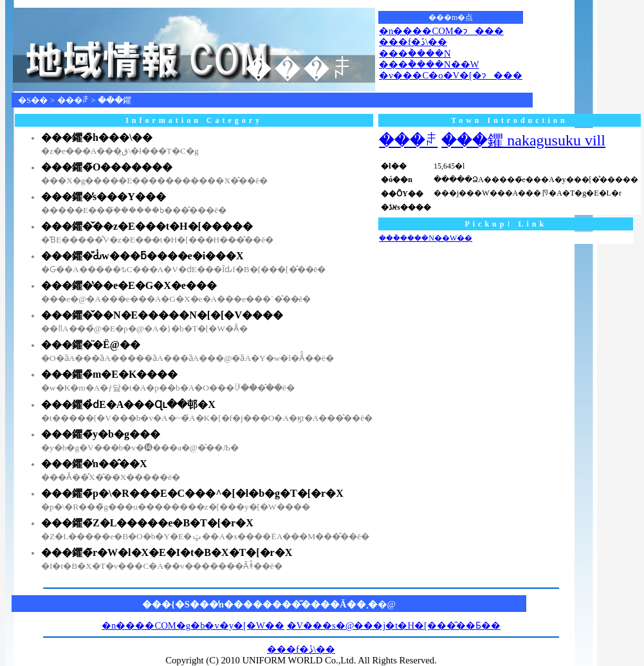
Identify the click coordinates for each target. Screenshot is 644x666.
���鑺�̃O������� (107, 167)
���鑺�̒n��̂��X (94, 464)
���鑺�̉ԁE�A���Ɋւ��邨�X (128, 404)
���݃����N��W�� (426, 238)
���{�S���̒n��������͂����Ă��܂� (260, 604)
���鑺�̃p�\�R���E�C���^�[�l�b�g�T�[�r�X (192, 493)
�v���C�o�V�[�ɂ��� (451, 75)
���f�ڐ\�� (413, 42)
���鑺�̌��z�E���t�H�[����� (147, 226)
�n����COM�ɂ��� (441, 31)
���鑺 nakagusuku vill (523, 140)
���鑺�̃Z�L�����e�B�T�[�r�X (147, 523)
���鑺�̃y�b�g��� (101, 434)
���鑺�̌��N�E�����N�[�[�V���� (162, 315)
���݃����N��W (429, 64)
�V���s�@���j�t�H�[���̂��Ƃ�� (394, 625)
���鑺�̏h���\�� (97, 137)
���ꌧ (73, 100)
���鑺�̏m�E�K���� (109, 374)
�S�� (33, 100)
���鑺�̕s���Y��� (104, 197)
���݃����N (415, 53)
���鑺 (115, 100)
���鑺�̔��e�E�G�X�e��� (129, 285)
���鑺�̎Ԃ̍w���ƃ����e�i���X (143, 256)
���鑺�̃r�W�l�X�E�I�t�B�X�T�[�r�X (167, 552)
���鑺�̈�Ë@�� (91, 345)
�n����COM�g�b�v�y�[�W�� (193, 625)
